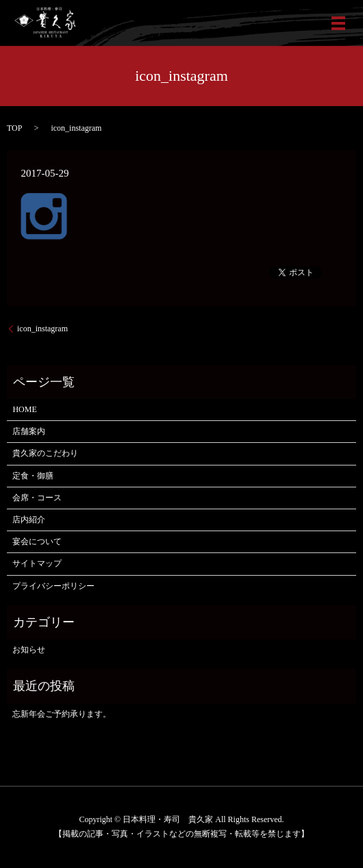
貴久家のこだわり (45, 453)
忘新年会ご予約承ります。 (62, 714)
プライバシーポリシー (53, 586)
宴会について (37, 541)
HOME (24, 409)
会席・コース (37, 498)
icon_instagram (42, 329)
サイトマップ (37, 563)
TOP (14, 128)
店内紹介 (29, 520)
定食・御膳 (33, 476)
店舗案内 (29, 431)
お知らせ (29, 650)
